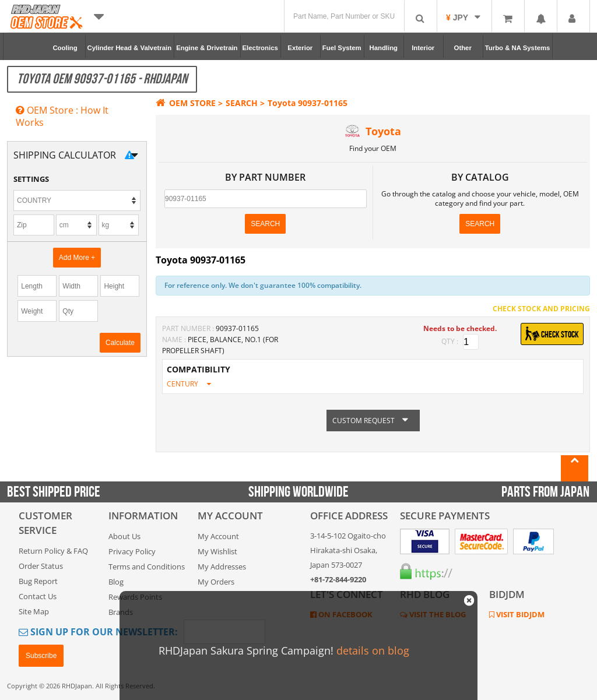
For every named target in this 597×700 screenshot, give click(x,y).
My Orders (216, 582)
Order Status (41, 566)
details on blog (373, 650)
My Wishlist (217, 551)
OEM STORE (186, 103)
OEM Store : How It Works (62, 116)
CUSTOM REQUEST (373, 421)
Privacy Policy (132, 551)
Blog (116, 582)
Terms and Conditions (147, 567)
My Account (218, 536)
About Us (124, 536)
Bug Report (38, 581)
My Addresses (222, 567)
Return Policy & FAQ (53, 551)
